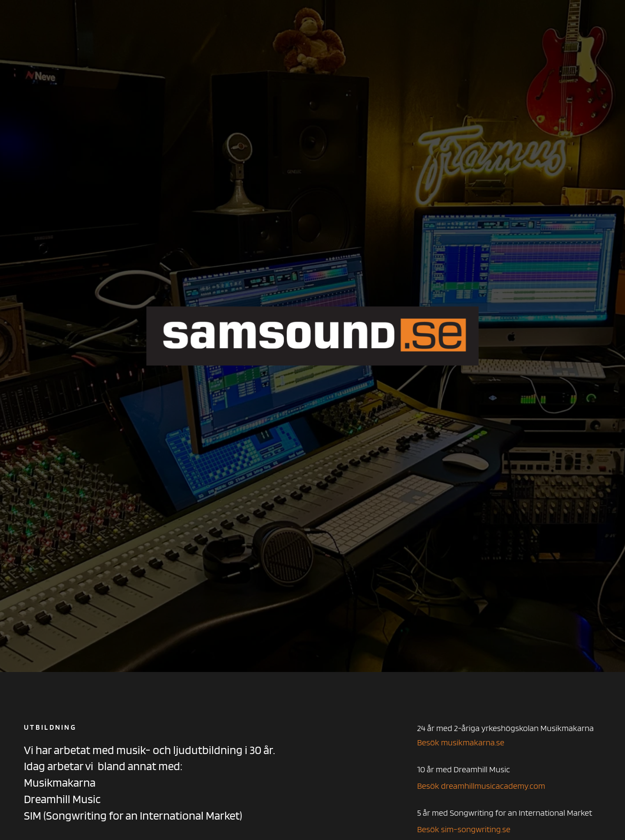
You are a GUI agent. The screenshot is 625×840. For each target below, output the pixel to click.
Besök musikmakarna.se (461, 742)
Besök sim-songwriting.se (464, 829)
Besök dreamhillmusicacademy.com (481, 786)
